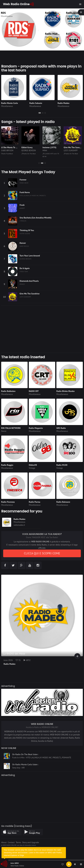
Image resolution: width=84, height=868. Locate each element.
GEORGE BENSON (30, 150)
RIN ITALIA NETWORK (11, 428)
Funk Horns (25, 192)
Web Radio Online (17, 866)
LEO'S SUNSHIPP (72, 150)
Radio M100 (62, 465)
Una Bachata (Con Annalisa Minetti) (36, 218)
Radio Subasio (53, 13)
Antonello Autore (30, 845)
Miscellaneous (9, 16)
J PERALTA (23, 221)
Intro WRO (15, 863)
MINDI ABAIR (24, 183)
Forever (23, 180)
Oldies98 (33, 465)
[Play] (69, 864)
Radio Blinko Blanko (65, 391)
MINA (46, 150)
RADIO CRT (34, 391)
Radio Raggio (7, 465)
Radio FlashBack (8, 154)
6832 (27, 660)
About (4, 842)
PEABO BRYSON (8, 150)
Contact (11, 842)
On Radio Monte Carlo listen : (25, 764)
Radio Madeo (53, 34)
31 (18, 660)
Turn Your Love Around (30, 256)
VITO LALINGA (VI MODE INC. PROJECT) (33, 195)
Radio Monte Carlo (10, 103)
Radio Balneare (63, 502)
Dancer (23, 243)
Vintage (32, 468)
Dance (4, 431)
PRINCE (22, 284)
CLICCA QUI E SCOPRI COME (42, 553)
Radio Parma (34, 502)
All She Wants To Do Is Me (13, 147)
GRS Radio (61, 428)
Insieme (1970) (50, 147)
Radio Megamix (36, 428)
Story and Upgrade (31, 842)
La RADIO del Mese (14, 654)
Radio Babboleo (8, 391)
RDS (5, 13)
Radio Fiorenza (8, 502)
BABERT (22, 208)
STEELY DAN (24, 271)
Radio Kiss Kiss (75, 13)
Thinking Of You (27, 230)
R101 (69, 34)
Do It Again (25, 268)
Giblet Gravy (28, 147)
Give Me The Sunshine (30, 294)
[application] (42, 864)
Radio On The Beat (30, 154)
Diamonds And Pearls (29, 281)
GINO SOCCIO (24, 246)
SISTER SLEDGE (25, 233)
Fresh (22, 205)
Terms (18, 842)
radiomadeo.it (19, 525)
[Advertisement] (42, 329)
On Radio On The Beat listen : (25, 754)
